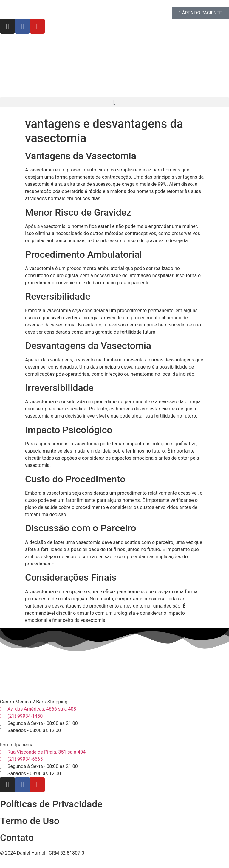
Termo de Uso (30, 821)
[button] (114, 102)
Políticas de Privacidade (51, 804)
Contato (17, 838)
